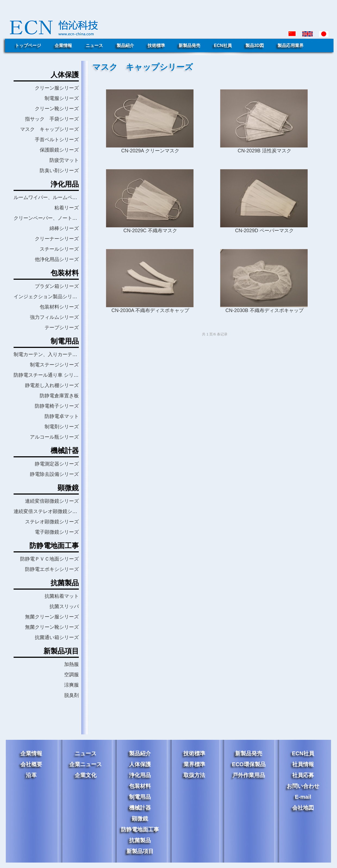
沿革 (31, 775)
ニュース (94, 45)
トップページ (28, 45)
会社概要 (31, 764)
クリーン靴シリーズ (57, 109)
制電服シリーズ (62, 98)
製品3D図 (255, 45)
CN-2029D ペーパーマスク (264, 231)
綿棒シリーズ (64, 228)
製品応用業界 (291, 45)
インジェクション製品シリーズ (48, 297)
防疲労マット (64, 160)
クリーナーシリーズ (57, 239)
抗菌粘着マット (62, 596)
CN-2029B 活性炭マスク (264, 151)
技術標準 (156, 45)
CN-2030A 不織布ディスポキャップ (150, 310)
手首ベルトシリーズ (57, 140)
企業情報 (63, 45)
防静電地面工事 (140, 829)
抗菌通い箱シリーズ (57, 637)
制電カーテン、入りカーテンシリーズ (55, 354)
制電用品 (140, 797)
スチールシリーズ (59, 249)
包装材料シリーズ (59, 307)
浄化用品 (140, 775)
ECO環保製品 (249, 764)
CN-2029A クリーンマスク (150, 151)
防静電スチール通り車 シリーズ (49, 375)
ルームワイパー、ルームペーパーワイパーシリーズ (70, 197)
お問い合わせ (303, 786)
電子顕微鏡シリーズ (57, 532)
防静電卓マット (62, 416)
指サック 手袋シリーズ (52, 119)
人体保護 (140, 764)
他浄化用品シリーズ (57, 259)
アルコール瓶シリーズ (54, 437)
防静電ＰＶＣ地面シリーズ (49, 559)
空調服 (71, 675)
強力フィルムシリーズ (54, 317)
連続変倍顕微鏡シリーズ (52, 501)
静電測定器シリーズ (57, 464)
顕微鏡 (140, 819)
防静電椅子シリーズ (57, 406)
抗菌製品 (140, 840)
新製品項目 (140, 851)
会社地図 (303, 808)
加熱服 (71, 664)
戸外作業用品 (249, 775)
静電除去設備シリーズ (54, 474)
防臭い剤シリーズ (59, 171)
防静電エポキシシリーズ (52, 569)
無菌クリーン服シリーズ (52, 617)
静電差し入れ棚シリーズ (52, 385)
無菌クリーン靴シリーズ (52, 627)
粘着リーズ (67, 208)
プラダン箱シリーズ (57, 286)
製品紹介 (125, 45)
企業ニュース (86, 764)
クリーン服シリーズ (57, 88)
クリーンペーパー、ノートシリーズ (53, 218)
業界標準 (194, 764)
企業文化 (86, 775)
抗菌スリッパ (64, 606)
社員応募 (303, 775)
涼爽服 (71, 685)
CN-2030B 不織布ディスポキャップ (264, 310)
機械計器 (140, 808)
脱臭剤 (71, 695)
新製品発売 (189, 45)
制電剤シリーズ (62, 427)
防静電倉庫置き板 (59, 396)
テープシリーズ (62, 328)
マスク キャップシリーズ (49, 129)
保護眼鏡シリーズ (59, 150)
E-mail (303, 797)
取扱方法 (194, 775)
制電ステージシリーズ (54, 365)
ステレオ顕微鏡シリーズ (52, 522)
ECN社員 (223, 45)
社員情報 (303, 764)
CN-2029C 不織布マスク (150, 231)
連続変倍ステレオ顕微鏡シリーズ (50, 511)
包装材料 (140, 786)
